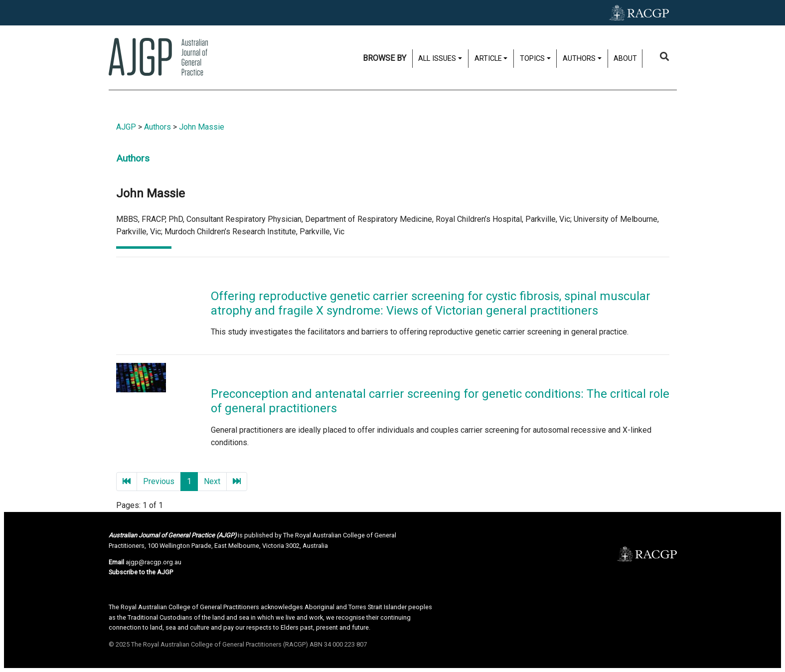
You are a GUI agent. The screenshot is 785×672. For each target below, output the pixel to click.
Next (212, 481)
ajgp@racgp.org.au (154, 562)
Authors (579, 59)
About (625, 59)
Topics (532, 59)
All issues (437, 59)
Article (488, 59)
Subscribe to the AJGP (141, 572)
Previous (159, 481)
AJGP (126, 127)
